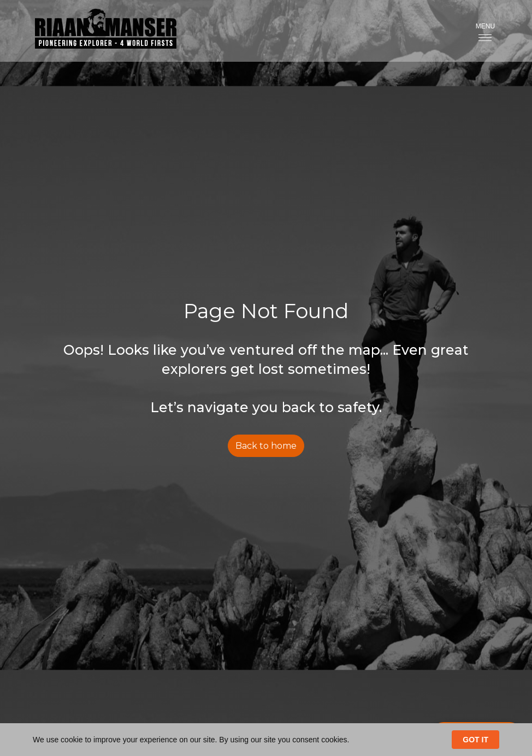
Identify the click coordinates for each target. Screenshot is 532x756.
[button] (485, 31)
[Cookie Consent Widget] (266, 740)
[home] (97, 31)
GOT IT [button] (475, 740)
